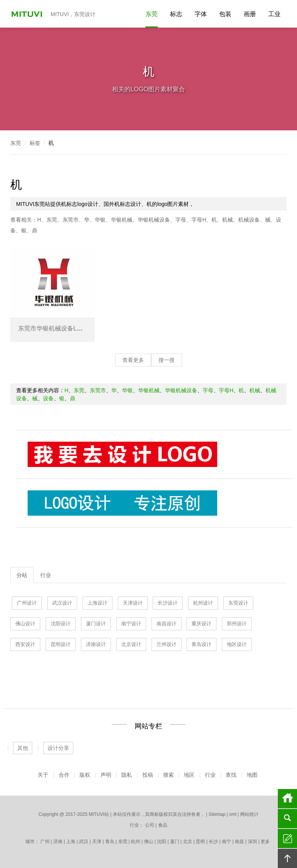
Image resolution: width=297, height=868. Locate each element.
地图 (252, 775)
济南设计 (96, 644)
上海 (71, 842)
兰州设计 (167, 644)
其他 (23, 748)
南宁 (226, 842)
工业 (274, 14)
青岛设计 (201, 644)
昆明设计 (61, 644)
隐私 (127, 775)
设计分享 (58, 748)
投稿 (148, 775)
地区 (189, 775)
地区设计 (237, 644)
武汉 (84, 842)
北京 (188, 842)
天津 (97, 842)
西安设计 (25, 644)
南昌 (239, 842)
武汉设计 (62, 603)
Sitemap (217, 814)
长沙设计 (168, 603)
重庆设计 (201, 624)
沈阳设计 (61, 624)
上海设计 (97, 603)
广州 (45, 842)
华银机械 (122, 220)
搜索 (168, 775)
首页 (287, 799)
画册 (250, 14)
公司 (150, 825)
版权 (85, 775)
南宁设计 (131, 624)
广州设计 (27, 603)
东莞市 (71, 220)
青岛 (110, 842)
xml (233, 814)
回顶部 (287, 858)
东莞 (152, 14)
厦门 (175, 842)
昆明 (200, 842)
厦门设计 (96, 624)
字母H (199, 220)
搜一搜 (167, 360)
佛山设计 (25, 624)
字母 (181, 220)
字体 (201, 14)
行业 (46, 575)
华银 (100, 220)
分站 (22, 575)
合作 (64, 775)
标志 (176, 14)
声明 (106, 775)
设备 (48, 398)
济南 (58, 842)
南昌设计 (167, 624)
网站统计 (249, 814)
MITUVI (28, 14)
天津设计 (133, 603)
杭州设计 (203, 603)
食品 (163, 825)
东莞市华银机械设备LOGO (54, 328)
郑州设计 (237, 624)
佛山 (148, 842)
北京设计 (131, 644)
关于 (43, 775)
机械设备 (249, 220)
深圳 (252, 842)
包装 (225, 14)
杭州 (135, 842)
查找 (231, 775)
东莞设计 (238, 603)
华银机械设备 (154, 220)
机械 (228, 220)
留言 (287, 838)
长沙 (213, 842)
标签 (35, 143)
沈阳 (162, 842)
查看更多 (133, 360)
